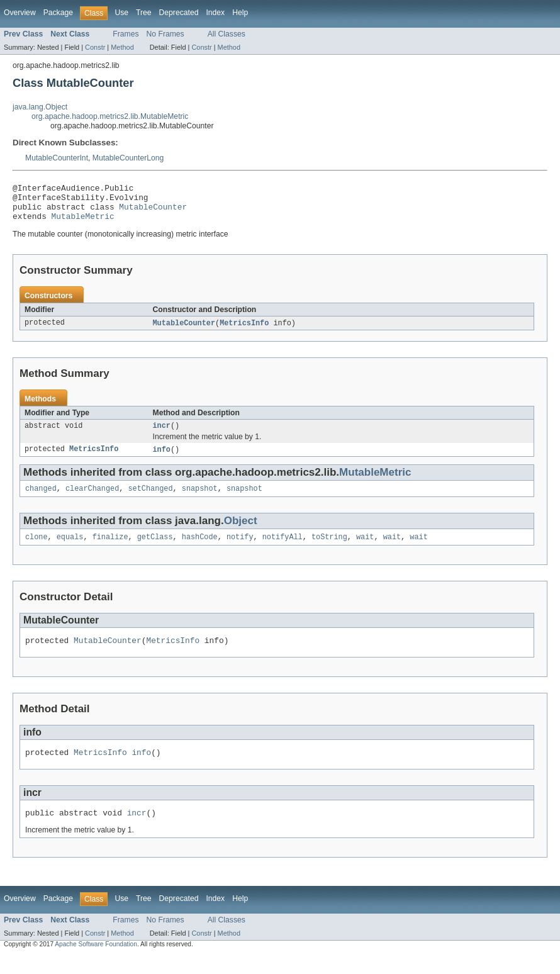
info (162, 459)
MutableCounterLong (128, 158)
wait (365, 549)
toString (329, 549)
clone (36, 549)
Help (240, 13)
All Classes (227, 34)
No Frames (165, 34)
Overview (20, 13)
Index (215, 13)
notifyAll (283, 549)
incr (162, 435)
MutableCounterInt (57, 158)
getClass (155, 549)
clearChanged (92, 500)
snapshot (200, 500)
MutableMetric (83, 223)
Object (241, 532)
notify (240, 549)
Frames (126, 34)
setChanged (150, 500)
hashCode (200, 549)
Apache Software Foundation (96, 962)
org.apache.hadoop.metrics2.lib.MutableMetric (110, 116)
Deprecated (179, 13)
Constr (95, 47)
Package (58, 13)
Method (122, 47)
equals (70, 549)
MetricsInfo (244, 331)
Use (121, 13)
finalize (110, 549)
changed (41, 500)
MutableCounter (153, 212)
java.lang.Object (40, 107)
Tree (144, 13)
